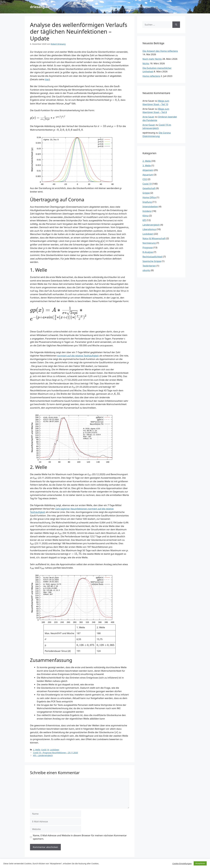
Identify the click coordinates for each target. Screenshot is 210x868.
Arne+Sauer (149, 125)
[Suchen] (176, 25)
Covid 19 (116, 7)
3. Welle (147, 165)
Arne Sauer (148, 117)
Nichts (146, 63)
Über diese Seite (79, 7)
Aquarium (148, 175)
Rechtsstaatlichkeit (152, 257)
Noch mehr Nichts (152, 59)
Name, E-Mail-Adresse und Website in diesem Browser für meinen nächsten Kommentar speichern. (80, 837)
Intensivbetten (150, 206)
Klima (146, 216)
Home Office (149, 197)
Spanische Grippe (152, 261)
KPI (144, 220)
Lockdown (55, 750)
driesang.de (40, 7)
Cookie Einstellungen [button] (182, 863)
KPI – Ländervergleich (43, 755)
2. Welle (37, 750)
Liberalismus (149, 229)
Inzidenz (147, 211)
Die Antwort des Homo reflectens (160, 51)
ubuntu (129, 7)
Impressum (172, 7)
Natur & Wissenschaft (151, 7)
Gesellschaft (100, 7)
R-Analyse (148, 252)
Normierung (149, 243)
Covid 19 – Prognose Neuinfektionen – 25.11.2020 (56, 753)
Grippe (146, 193)
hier (47, 79)
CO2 (145, 179)
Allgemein (148, 170)
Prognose (148, 247)
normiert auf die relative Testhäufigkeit (78, 356)
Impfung (147, 202)
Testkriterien (149, 266)
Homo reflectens (151, 76)
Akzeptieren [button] (200, 863)
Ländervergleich (151, 225)
